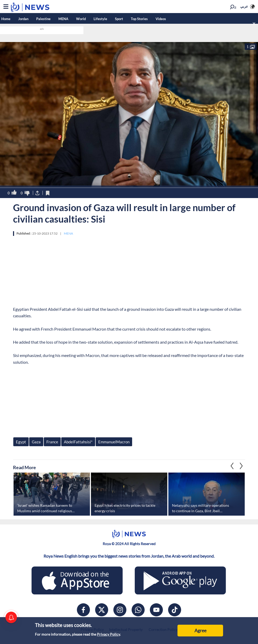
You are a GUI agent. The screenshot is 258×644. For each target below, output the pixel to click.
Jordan (23, 19)
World (81, 19)
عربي (244, 6)
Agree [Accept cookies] (200, 630)
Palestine (43, 19)
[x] (102, 610)
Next (232, 466)
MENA (63, 19)
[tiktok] (175, 610)
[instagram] (120, 610)
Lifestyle (100, 19)
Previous (241, 466)
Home (6, 19)
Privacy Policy (108, 634)
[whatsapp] (138, 610)
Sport (119, 19)
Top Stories (139, 19)
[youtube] (156, 610)
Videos (161, 19)
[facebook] (83, 610)
